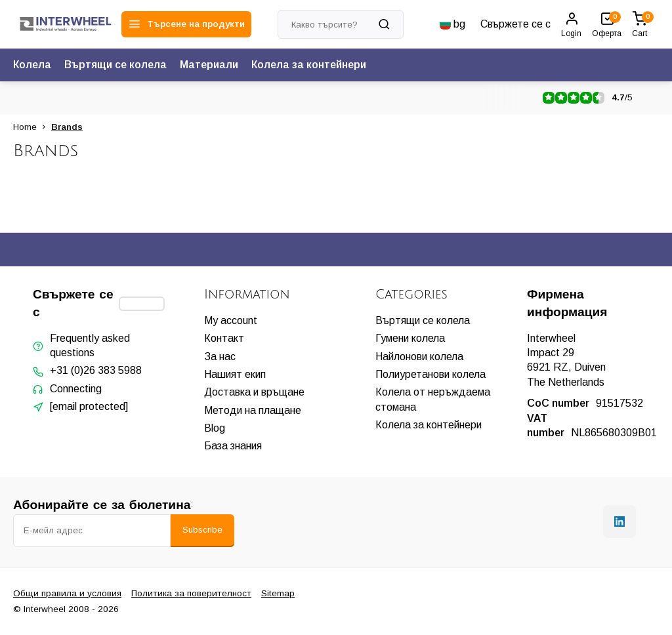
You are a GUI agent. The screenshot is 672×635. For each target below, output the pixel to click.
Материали (209, 65)
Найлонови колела (419, 357)
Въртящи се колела (115, 65)
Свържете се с (515, 24)
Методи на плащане (253, 410)
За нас (220, 357)
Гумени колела (410, 338)
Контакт (224, 338)
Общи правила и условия (67, 593)
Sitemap (278, 593)
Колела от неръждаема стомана (433, 399)
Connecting (76, 389)
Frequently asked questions (90, 345)
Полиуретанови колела (430, 374)
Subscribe (202, 530)
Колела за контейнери (309, 65)
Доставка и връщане (254, 392)
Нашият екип (235, 374)
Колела (32, 65)
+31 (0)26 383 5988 (96, 370)
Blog (215, 428)
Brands (67, 127)
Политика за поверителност (191, 593)
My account (231, 320)
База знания (233, 446)
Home (32, 127)
